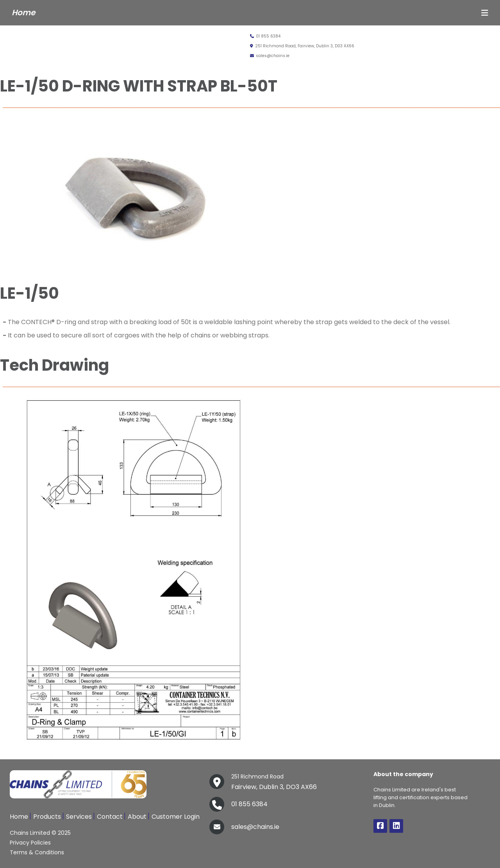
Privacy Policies (30, 843)
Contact (110, 817)
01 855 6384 (265, 36)
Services (79, 817)
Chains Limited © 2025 (40, 833)
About (137, 817)
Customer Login (176, 817)
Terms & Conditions (37, 852)
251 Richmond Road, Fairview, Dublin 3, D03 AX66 (302, 46)
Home (19, 817)
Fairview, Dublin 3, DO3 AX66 (274, 781)
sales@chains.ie (270, 56)
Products (47, 817)
